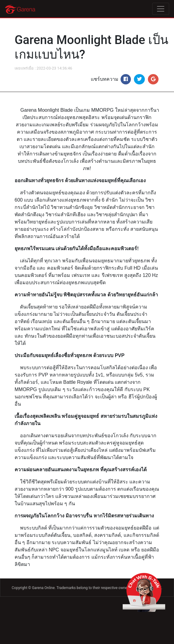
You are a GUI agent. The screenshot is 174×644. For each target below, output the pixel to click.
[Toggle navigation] (161, 9)
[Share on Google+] (153, 79)
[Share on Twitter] (139, 79)
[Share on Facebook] (126, 79)
